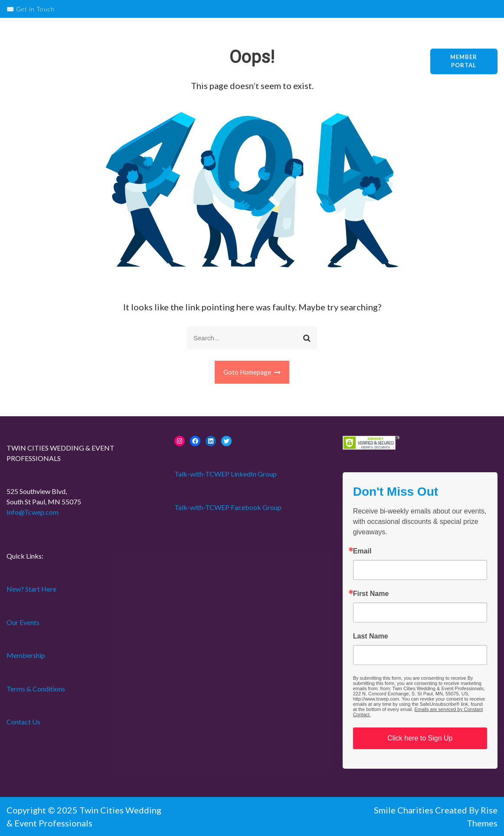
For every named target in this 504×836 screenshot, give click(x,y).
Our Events (260, 43)
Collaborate (213, 82)
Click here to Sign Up (420, 738)
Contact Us (23, 722)
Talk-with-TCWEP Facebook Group (228, 507)
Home (256, 82)
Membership (311, 43)
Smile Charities (404, 810)
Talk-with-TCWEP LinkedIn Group (226, 474)
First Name (371, 594)
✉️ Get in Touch (31, 9)
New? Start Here (202, 43)
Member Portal (464, 61)
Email (362, 551)
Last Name (371, 636)
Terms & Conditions (36, 689)
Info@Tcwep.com (33, 512)
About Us (359, 43)
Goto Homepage (252, 372)
